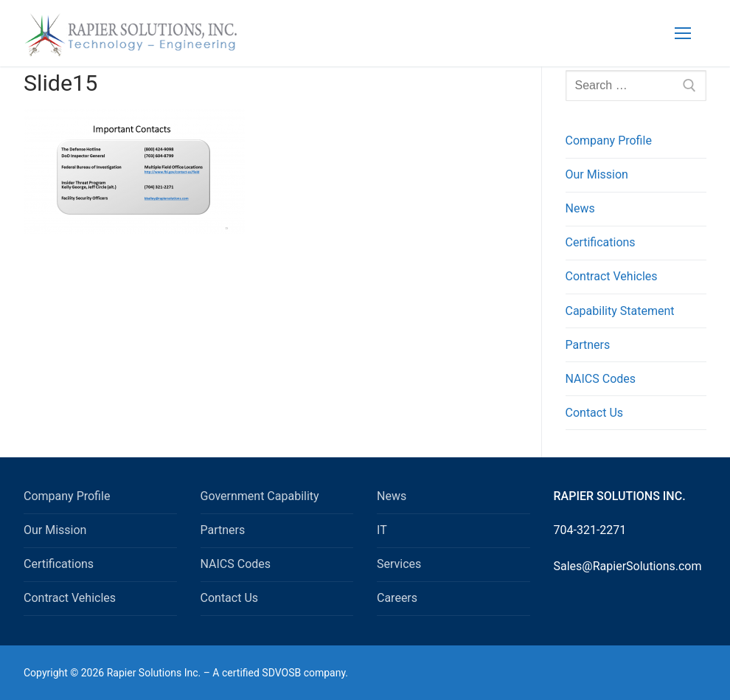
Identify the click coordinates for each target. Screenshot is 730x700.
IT (382, 530)
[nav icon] (683, 33)
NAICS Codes (601, 379)
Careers (397, 598)
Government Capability (260, 496)
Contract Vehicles (612, 276)
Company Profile (609, 141)
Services (399, 564)
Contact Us (595, 413)
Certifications (601, 242)
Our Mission (597, 174)
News (580, 208)
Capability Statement (620, 311)
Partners (588, 345)
